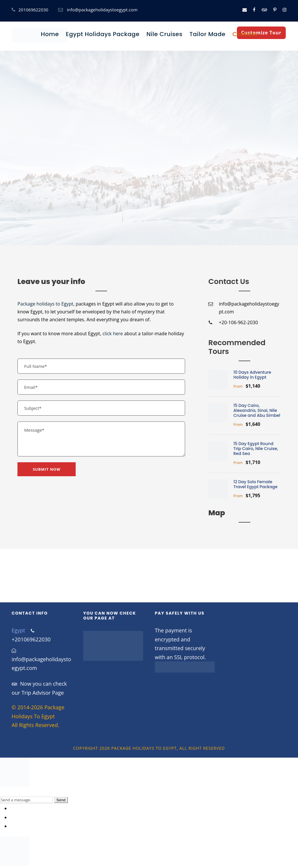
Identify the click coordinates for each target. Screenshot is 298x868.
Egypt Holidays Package (103, 34)
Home (50, 34)
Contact (245, 34)
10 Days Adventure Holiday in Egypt (252, 375)
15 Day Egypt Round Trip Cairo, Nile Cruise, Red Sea (256, 449)
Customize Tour (261, 33)
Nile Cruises (164, 34)
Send (61, 800)
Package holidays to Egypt (45, 304)
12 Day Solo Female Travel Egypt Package (256, 484)
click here (113, 334)
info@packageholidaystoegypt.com (102, 10)
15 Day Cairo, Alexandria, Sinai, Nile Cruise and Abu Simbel (257, 410)
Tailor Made (207, 34)
